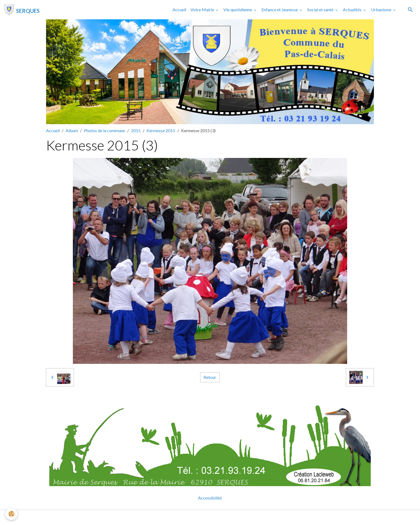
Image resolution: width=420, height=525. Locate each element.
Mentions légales (189, 517)
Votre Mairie (203, 10)
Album (72, 130)
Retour (210, 377)
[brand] (22, 10)
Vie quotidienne (238, 10)
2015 (136, 130)
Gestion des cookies (228, 517)
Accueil (179, 10)
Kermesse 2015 (161, 130)
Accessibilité (210, 498)
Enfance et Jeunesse (280, 10)
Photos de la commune (104, 130)
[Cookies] (11, 514)
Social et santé (321, 10)
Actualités (353, 10)
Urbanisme (382, 10)
